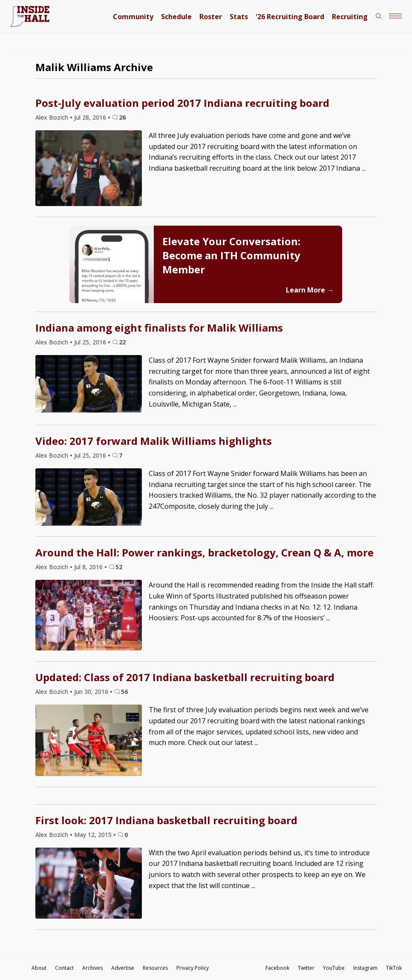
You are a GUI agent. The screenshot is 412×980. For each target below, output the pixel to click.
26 (122, 117)
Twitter (306, 968)
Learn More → (310, 290)
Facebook (277, 968)
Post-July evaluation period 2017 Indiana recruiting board (182, 103)
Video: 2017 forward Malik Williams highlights (154, 441)
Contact (64, 968)
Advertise (123, 968)
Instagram (365, 968)
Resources (155, 968)
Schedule (176, 17)
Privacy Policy (193, 968)
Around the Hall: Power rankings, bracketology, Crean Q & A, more (205, 552)
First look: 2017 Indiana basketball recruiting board (166, 820)
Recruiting (350, 17)
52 (119, 567)
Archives (92, 968)
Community (133, 17)
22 (122, 342)
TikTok (394, 968)
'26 (290, 17)
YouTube (334, 968)
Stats (239, 17)
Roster (211, 17)
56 (124, 692)
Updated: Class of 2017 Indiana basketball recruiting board (185, 677)
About (39, 968)
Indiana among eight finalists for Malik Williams (159, 328)
